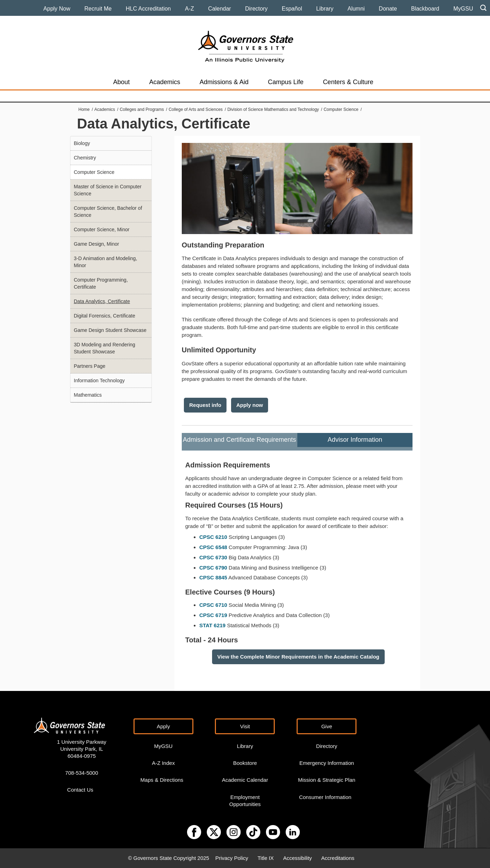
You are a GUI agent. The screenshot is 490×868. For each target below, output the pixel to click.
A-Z (190, 9)
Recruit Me (98, 9)
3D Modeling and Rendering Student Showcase (105, 348)
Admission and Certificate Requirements (239, 440)
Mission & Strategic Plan (327, 780)
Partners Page (90, 366)
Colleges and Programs (142, 109)
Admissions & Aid (224, 82)
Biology (82, 143)
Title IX (266, 858)
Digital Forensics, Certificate (105, 316)
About (121, 82)
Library (325, 9)
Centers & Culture (348, 82)
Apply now (250, 405)
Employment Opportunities (245, 801)
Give (327, 726)
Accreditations (338, 858)
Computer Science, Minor (102, 229)
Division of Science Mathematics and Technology (273, 109)
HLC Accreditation (148, 9)
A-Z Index (163, 763)
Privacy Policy (232, 858)
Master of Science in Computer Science (108, 190)
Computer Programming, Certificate (101, 283)
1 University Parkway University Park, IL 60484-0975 (82, 749)
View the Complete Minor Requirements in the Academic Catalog (298, 657)
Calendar (220, 9)
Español (292, 9)
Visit (245, 726)
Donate (388, 9)
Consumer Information (325, 797)
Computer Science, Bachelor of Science (108, 212)
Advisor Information (355, 440)
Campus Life (286, 82)
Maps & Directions (162, 780)
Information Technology (100, 380)
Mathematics (88, 395)
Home (84, 109)
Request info (205, 405)
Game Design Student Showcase (110, 330)
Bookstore (245, 763)
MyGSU (463, 9)
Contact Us (80, 790)
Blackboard (425, 9)
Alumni (356, 9)
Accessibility (298, 858)
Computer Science (341, 109)
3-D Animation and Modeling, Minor (106, 262)
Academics (165, 82)
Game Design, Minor (97, 244)
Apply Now (57, 9)
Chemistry (85, 158)
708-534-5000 (82, 773)
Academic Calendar (245, 780)
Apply (163, 726)
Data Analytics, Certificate (102, 301)
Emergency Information (327, 763)
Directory (256, 9)
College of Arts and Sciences (196, 109)
